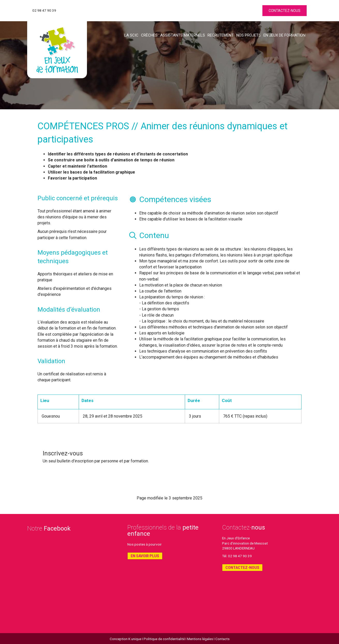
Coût (227, 400)
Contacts (222, 639)
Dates (87, 400)
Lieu (45, 400)
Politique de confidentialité (164, 639)
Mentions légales (200, 639)
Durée (194, 400)
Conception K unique (126, 639)
